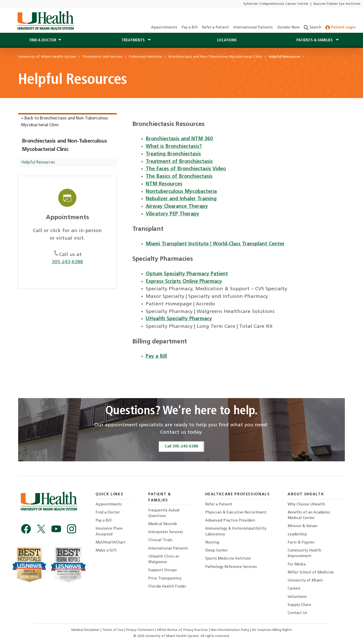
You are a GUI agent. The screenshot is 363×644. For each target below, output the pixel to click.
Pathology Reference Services (231, 567)
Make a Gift (106, 551)
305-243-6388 (67, 262)
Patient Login (340, 28)
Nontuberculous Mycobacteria (181, 192)
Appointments (164, 28)
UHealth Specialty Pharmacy (179, 319)
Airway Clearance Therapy (177, 207)
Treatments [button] (134, 40)
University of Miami (305, 581)
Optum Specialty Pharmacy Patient (187, 274)
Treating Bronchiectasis (173, 154)
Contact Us (297, 613)
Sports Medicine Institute (228, 559)
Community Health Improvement (304, 553)
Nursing (212, 543)
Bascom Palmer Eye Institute (337, 4)
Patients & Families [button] (315, 40)
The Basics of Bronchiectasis (179, 177)
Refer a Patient (215, 28)
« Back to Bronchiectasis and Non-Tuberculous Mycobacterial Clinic (65, 122)
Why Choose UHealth (306, 505)
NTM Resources (164, 184)
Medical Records (163, 524)
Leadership (297, 535)
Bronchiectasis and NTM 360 (179, 139)
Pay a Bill (190, 28)
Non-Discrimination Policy (230, 630)
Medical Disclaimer (86, 630)
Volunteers (297, 597)
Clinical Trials (160, 540)
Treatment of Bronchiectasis (179, 162)
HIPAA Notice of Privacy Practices (183, 630)
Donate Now (288, 28)
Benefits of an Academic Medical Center (309, 515)
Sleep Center (217, 551)
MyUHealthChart (111, 543)
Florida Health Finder (167, 587)
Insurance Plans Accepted (109, 532)
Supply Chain (299, 605)
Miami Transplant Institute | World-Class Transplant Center (215, 244)
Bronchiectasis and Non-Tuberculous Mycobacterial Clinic (65, 146)
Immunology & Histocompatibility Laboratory (236, 532)
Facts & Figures (301, 543)
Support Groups (162, 570)
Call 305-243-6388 (181, 446)
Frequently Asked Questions (164, 513)
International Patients (253, 28)
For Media (297, 565)
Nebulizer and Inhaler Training (181, 199)
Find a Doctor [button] (43, 40)
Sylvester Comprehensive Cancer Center (276, 4)
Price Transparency (165, 579)
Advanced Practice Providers (230, 521)
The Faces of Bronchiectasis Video (186, 169)
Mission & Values (302, 526)
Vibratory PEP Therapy (172, 214)
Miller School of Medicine (311, 573)
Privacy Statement (141, 630)
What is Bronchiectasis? (174, 147)
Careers (294, 589)
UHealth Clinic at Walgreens (164, 559)
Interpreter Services (166, 532)
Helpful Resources (38, 163)
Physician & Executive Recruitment (236, 513)
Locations (227, 40)
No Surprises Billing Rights (272, 630)
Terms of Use (113, 630)
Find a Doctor (108, 513)
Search (312, 28)
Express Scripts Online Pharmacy (184, 282)
